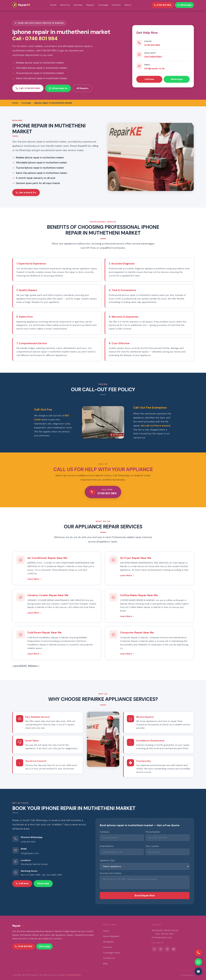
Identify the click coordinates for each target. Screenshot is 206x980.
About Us (65, 5)
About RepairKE (111, 936)
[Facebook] (154, 949)
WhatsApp (177, 79)
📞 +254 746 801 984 (163, 934)
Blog (105, 964)
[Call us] (198, 953)
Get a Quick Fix (26, 192)
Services (78, 5)
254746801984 (153, 57)
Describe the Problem (111, 873)
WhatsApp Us (58, 88)
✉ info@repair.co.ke (162, 937)
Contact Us (109, 958)
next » (36, 666)
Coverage (103, 5)
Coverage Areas (111, 953)
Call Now (149, 79)
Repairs (90, 5)
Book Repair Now (145, 896)
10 (31, 666)
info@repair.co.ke (154, 68)
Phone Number (153, 832)
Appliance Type (107, 861)
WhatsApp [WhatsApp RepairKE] (184, 5)
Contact (116, 5)
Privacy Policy (187, 975)
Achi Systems (74, 975)
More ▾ (128, 5)
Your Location (152, 846)
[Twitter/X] (161, 949)
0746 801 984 (152, 45)
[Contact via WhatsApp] (198, 962)
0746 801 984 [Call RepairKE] (163, 5)
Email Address (107, 846)
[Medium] (174, 949)
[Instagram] (167, 949)
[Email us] (198, 971)
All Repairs (82, 88)
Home (53, 5)
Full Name (105, 832)
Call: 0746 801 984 (28, 88)
